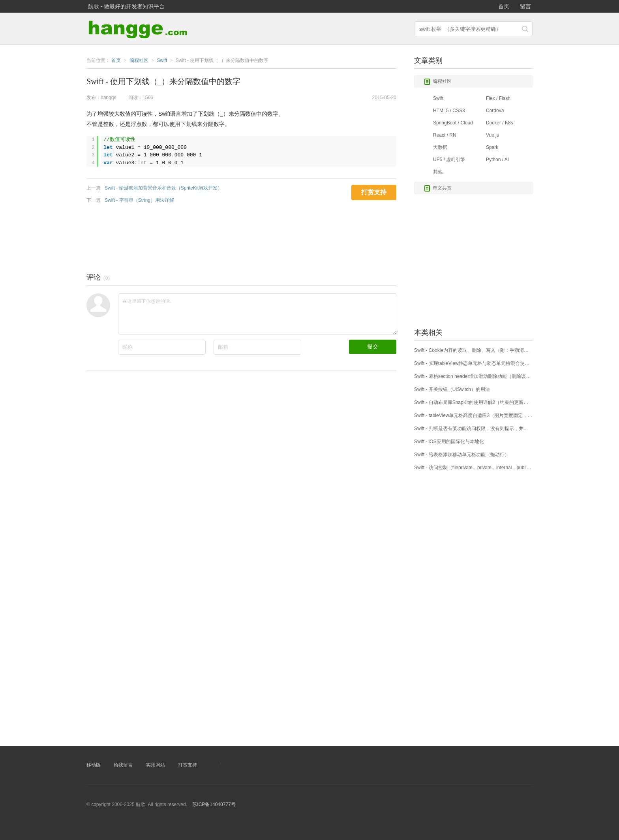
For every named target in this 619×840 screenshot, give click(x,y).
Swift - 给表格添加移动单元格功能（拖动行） (462, 455)
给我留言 (123, 765)
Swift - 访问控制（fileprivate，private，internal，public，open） (473, 468)
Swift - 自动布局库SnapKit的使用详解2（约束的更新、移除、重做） (473, 402)
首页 (504, 6)
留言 (525, 6)
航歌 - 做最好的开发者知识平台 (126, 6)
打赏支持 (188, 765)
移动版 (94, 765)
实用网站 (156, 765)
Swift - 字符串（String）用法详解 (139, 200)
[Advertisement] (230, 236)
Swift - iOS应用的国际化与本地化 (449, 442)
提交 (373, 346)
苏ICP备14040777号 (214, 804)
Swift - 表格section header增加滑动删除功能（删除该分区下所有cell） (473, 376)
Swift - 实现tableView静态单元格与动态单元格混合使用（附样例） (473, 363)
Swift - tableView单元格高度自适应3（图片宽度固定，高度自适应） (473, 415)
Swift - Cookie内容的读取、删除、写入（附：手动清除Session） (473, 350)
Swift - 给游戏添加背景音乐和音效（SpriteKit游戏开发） (163, 188)
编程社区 (438, 82)
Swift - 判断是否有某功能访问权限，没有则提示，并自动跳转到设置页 (473, 428)
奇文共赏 (438, 188)
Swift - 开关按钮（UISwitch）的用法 (452, 389)
